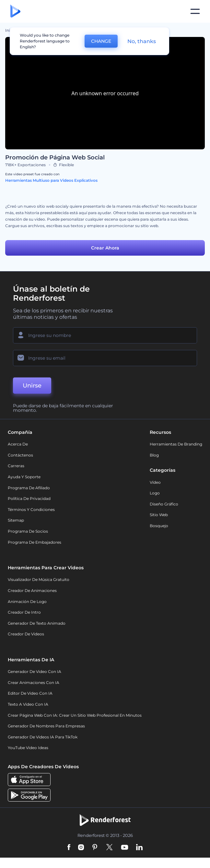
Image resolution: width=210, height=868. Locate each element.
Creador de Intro (24, 612)
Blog (154, 455)
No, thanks (142, 41)
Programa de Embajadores (35, 542)
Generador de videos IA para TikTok (43, 737)
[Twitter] (109, 848)
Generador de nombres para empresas (46, 726)
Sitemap (16, 520)
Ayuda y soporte (24, 477)
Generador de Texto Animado (37, 623)
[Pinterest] (95, 848)
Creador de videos (26, 634)
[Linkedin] (139, 848)
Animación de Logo (27, 602)
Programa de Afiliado (29, 488)
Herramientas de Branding (176, 444)
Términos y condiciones (31, 509)
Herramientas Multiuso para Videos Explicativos (51, 180)
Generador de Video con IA (35, 671)
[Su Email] (105, 358)
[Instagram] (81, 848)
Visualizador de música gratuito (39, 579)
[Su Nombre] (105, 335)
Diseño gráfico (164, 504)
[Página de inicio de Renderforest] (15, 12)
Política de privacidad (29, 498)
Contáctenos (20, 455)
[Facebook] (69, 848)
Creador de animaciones (32, 590)
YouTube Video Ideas (28, 748)
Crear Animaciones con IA (34, 683)
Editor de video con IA (30, 693)
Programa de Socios (28, 531)
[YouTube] (125, 848)
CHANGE (101, 41)
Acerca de (18, 444)
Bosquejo (159, 526)
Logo (155, 493)
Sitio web (159, 515)
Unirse (32, 386)
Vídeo (155, 482)
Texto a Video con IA (28, 704)
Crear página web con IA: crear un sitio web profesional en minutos (75, 715)
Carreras (16, 466)
